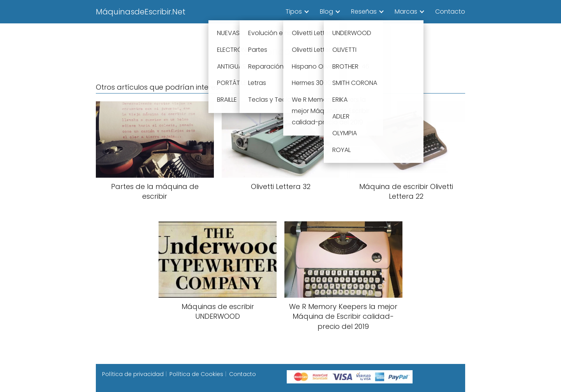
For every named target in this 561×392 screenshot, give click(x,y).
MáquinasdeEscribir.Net (141, 12)
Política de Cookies (196, 374)
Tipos (294, 11)
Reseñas (364, 11)
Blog (326, 11)
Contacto (450, 11)
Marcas (406, 11)
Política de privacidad (133, 374)
